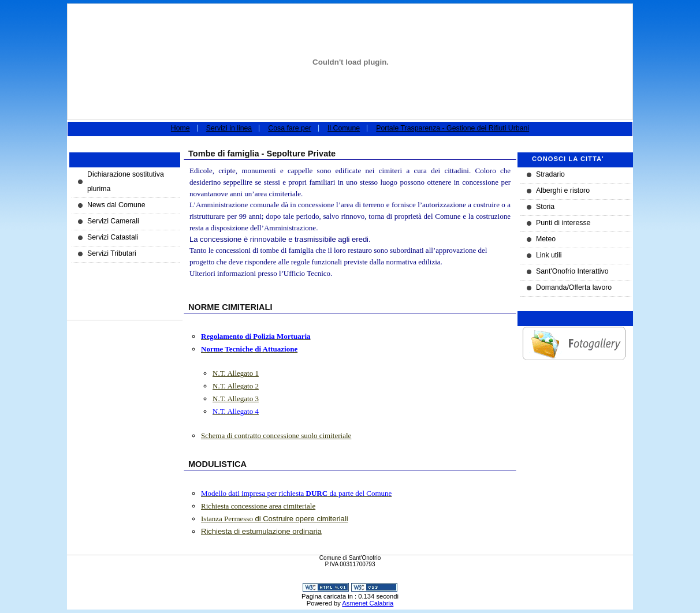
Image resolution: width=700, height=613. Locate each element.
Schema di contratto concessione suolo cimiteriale (276, 436)
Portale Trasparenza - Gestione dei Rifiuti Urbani (453, 128)
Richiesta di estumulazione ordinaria (261, 531)
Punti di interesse (563, 223)
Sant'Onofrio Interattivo (572, 271)
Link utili (549, 255)
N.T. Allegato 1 (236, 373)
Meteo (546, 239)
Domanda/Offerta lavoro (574, 287)
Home (180, 128)
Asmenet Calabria (368, 603)
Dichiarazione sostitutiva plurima (126, 182)
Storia (545, 207)
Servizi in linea (229, 128)
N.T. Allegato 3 (236, 399)
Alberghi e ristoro (563, 190)
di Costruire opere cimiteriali (275, 519)
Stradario (550, 174)
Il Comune (344, 128)
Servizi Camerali (113, 221)
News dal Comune (116, 205)
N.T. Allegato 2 (236, 386)
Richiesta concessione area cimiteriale (258, 506)
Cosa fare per (290, 128)
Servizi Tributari (112, 253)
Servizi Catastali (113, 237)
